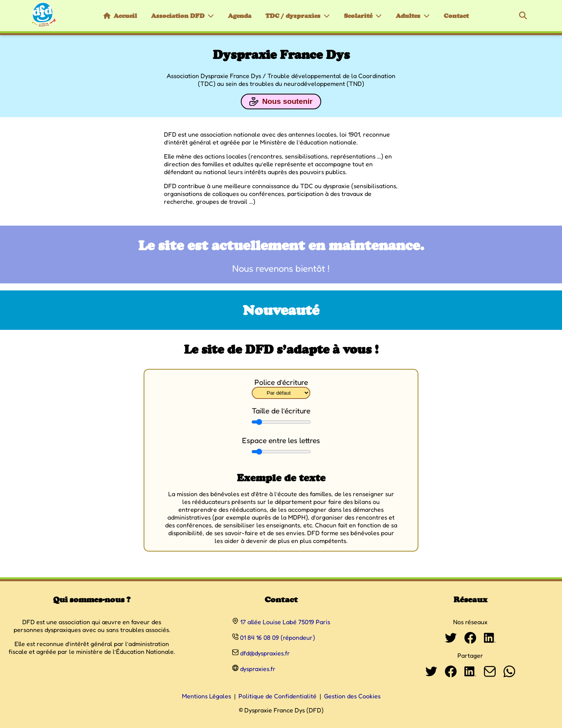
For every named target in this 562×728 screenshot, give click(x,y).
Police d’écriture (281, 382)
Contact (456, 16)
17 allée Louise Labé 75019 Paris (285, 622)
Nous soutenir (281, 101)
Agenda (240, 16)
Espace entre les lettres (281, 440)
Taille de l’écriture (281, 411)
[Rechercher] (523, 16)
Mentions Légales (206, 696)
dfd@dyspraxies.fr (265, 653)
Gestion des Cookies (352, 696)
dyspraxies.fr (258, 669)
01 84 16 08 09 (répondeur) (277, 637)
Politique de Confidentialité (277, 696)
